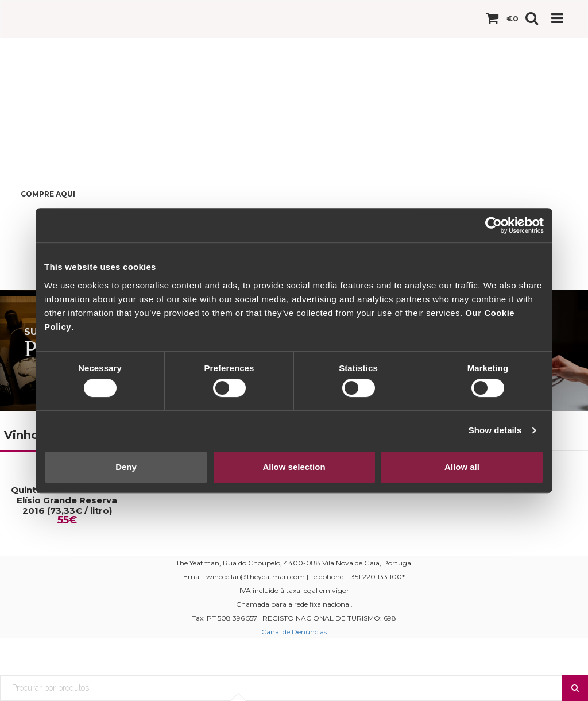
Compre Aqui (48, 194)
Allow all (462, 467)
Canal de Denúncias (294, 632)
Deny (126, 467)
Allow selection (294, 467)
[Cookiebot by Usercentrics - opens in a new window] (494, 225)
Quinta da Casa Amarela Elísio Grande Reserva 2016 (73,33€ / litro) (67, 500)
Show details (495, 430)
